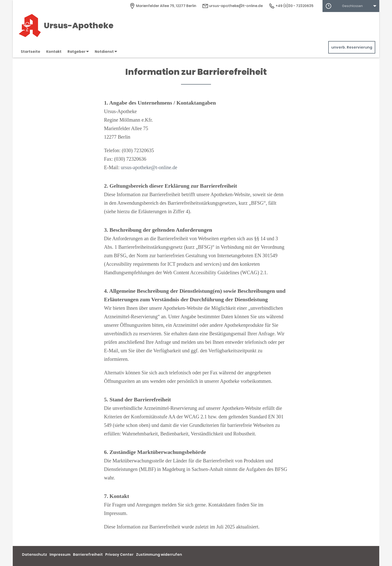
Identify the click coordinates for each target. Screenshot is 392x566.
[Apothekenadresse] (163, 6)
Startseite (30, 52)
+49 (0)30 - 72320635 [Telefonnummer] (291, 6)
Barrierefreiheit (88, 554)
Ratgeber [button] (78, 52)
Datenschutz (34, 554)
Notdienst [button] (106, 52)
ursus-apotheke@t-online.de (149, 167)
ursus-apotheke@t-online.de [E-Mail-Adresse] (232, 6)
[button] (351, 6)
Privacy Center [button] (119, 554)
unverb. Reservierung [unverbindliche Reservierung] (352, 47)
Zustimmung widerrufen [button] (159, 554)
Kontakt (54, 52)
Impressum (60, 554)
